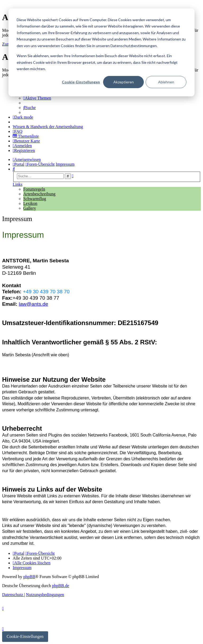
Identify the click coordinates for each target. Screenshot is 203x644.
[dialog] (101, 52)
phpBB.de (61, 586)
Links (17, 184)
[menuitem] (37, 98)
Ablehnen (166, 82)
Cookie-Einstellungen (81, 82)
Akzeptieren (124, 82)
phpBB (29, 577)
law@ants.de (33, 304)
